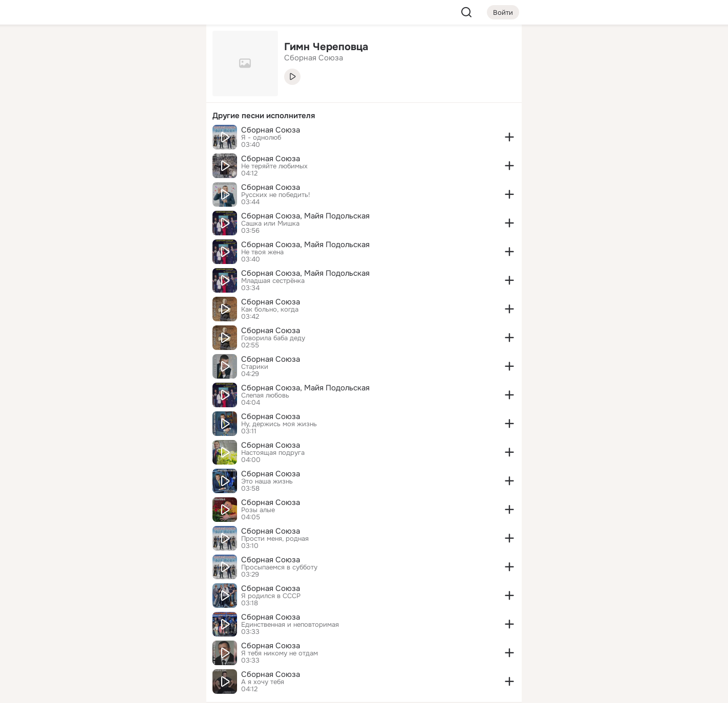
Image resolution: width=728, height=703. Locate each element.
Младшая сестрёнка (273, 281)
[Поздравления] (131, 139)
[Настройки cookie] (131, 689)
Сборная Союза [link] (314, 58)
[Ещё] (131, 624)
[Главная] (85, 49)
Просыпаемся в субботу (279, 567)
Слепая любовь (265, 396)
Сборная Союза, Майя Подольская (305, 216)
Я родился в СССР (271, 596)
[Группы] (176, 49)
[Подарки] (85, 139)
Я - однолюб (261, 138)
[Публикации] (85, 94)
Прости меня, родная (275, 539)
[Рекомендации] (131, 184)
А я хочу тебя (263, 682)
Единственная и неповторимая (290, 625)
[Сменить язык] (131, 646)
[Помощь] (85, 184)
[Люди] (131, 94)
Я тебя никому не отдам (280, 653)
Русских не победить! (276, 195)
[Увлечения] (131, 49)
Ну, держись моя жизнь (279, 424)
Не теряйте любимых (274, 166)
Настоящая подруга (273, 453)
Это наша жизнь (267, 481)
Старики (255, 367)
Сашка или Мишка (270, 224)
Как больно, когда (270, 310)
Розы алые (258, 510)
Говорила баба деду (273, 338)
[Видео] (176, 94)
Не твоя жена (262, 252)
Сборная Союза (271, 130)
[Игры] (176, 139)
